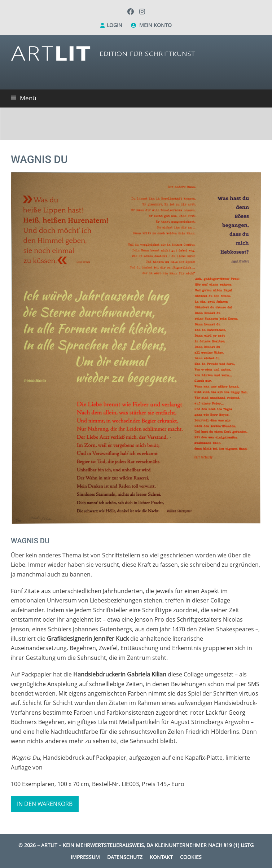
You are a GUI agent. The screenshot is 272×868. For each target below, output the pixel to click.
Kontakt (161, 857)
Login (115, 25)
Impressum (85, 857)
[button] (23, 98)
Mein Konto (155, 25)
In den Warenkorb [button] (45, 804)
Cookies (191, 857)
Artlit (49, 845)
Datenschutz (125, 857)
